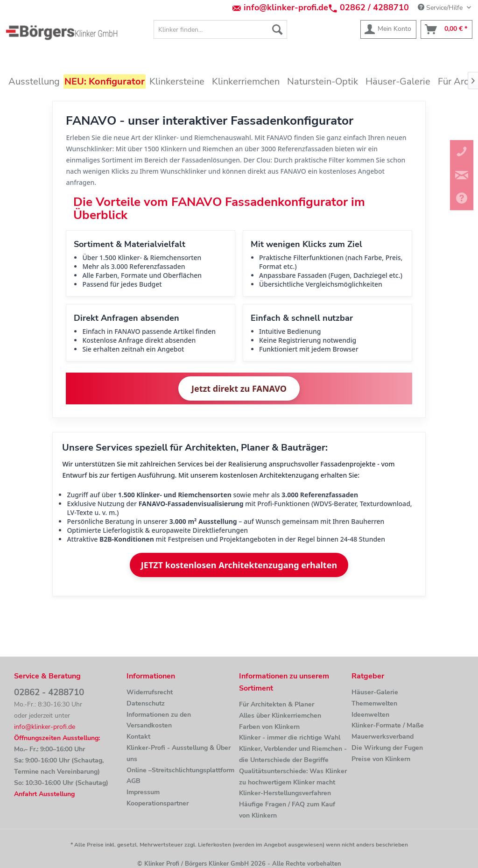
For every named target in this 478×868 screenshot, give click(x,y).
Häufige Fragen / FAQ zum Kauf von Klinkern (287, 810)
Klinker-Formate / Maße (388, 725)
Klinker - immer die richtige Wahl (290, 737)
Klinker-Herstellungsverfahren (285, 793)
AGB (134, 781)
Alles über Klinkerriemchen (280, 716)
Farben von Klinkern (269, 727)
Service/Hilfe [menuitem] (441, 8)
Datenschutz (146, 703)
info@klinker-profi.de (286, 7)
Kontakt (138, 737)
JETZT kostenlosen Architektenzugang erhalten (239, 565)
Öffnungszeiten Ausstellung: (57, 738)
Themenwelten (374, 703)
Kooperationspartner (158, 803)
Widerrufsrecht (150, 692)
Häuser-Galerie (375, 692)
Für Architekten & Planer (277, 704)
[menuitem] (221, 29)
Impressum (143, 792)
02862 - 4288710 (49, 692)
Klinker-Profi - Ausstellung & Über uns (179, 753)
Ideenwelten (370, 715)
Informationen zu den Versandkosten (159, 720)
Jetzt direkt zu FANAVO (239, 388)
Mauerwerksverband (383, 737)
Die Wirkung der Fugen (387, 748)
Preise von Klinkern (381, 759)
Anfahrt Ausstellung (44, 794)
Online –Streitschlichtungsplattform (180, 770)
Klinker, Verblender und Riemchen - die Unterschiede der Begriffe (293, 754)
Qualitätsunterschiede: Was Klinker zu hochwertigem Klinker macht (293, 777)
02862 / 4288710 (374, 7)
